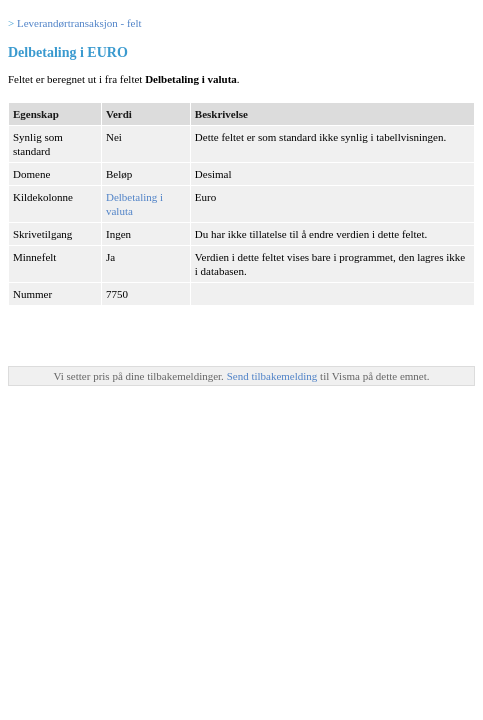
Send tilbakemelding (273, 376)
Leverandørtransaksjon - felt (79, 23)
